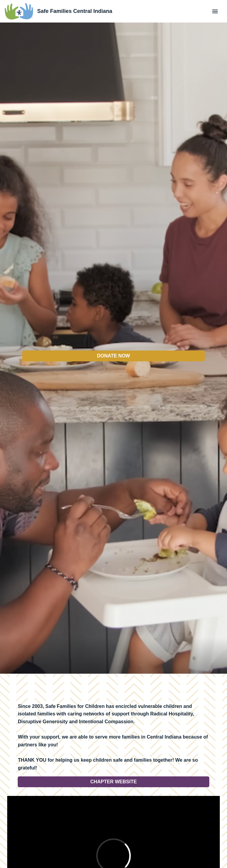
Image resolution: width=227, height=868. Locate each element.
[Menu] (215, 11)
